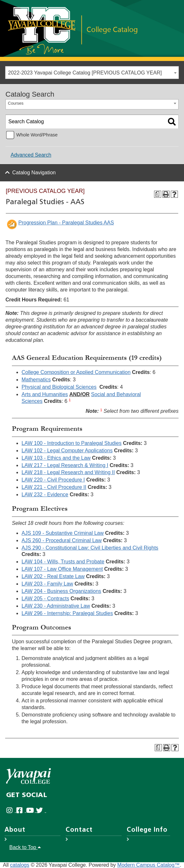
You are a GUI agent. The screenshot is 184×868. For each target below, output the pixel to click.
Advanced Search (31, 155)
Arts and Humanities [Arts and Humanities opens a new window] (45, 394)
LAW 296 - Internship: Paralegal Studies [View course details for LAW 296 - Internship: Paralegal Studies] (67, 613)
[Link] (72, 30)
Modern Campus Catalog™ (149, 865)
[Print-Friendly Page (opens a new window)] (166, 194)
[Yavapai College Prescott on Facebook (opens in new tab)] (21, 810)
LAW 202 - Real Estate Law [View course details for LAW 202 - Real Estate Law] (53, 576)
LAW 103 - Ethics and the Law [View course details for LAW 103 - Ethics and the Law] (56, 458)
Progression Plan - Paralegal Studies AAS (66, 223)
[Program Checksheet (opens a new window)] (158, 194)
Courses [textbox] (16, 103)
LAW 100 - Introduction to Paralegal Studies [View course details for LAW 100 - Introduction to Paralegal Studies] (72, 443)
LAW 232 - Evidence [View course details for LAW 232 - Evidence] (45, 495)
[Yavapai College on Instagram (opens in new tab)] (11, 810)
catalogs (20, 865)
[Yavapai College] (28, 776)
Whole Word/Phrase (37, 135)
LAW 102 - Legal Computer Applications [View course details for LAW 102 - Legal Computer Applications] (67, 451)
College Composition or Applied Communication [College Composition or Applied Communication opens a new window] (76, 372)
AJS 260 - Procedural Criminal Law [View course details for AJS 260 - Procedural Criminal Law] (62, 540)
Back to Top (25, 847)
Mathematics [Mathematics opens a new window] (36, 380)
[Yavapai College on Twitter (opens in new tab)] (41, 810)
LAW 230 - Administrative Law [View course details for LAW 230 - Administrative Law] (56, 606)
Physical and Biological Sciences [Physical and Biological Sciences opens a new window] (59, 387)
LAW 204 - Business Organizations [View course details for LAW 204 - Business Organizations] (61, 591)
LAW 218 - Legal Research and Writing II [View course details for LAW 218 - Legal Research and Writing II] (68, 472)
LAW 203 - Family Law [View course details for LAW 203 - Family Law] (47, 584)
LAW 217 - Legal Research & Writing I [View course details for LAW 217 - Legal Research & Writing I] (65, 465)
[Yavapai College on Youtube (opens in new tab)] (31, 810)
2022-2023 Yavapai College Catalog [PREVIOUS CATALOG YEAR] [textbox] (85, 73)
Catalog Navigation (34, 173)
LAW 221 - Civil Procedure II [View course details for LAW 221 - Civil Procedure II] (54, 487)
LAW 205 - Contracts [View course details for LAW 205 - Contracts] (45, 599)
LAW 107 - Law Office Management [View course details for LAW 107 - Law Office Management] (62, 569)
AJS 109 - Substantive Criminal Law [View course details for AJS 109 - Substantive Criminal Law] (63, 533)
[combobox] (92, 73)
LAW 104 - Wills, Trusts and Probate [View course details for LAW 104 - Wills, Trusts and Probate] (63, 562)
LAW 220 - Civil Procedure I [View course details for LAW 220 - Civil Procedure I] (53, 480)
